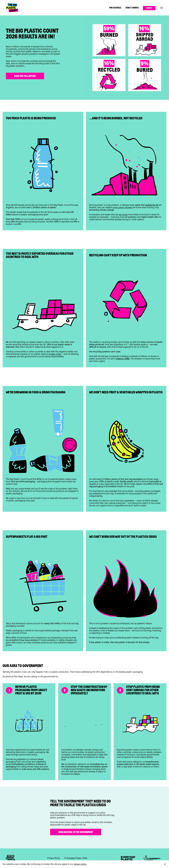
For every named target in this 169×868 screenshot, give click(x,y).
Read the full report (25, 76)
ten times (123, 215)
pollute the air (152, 205)
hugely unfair (55, 354)
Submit (149, 8)
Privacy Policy (54, 858)
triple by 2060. (123, 359)
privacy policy (80, 864)
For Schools (115, 8)
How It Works (132, 8)
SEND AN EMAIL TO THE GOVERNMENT (76, 832)
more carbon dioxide (122, 208)
